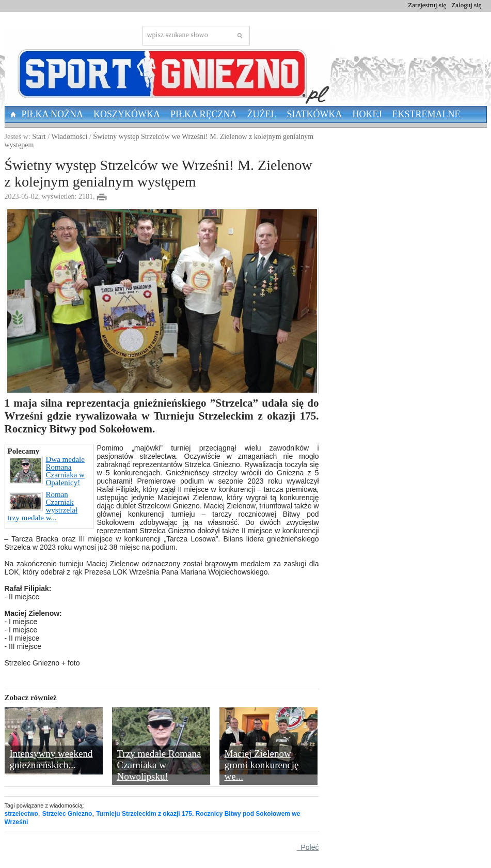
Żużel (262, 114)
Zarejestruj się (427, 5)
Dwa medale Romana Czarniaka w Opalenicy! (47, 471)
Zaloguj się (466, 5)
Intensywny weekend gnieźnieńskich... (51, 759)
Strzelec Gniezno (67, 814)
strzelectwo (21, 814)
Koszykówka (127, 114)
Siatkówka (315, 114)
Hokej (367, 114)
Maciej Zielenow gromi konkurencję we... (262, 765)
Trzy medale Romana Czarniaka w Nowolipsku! (159, 765)
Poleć (308, 847)
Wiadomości (69, 137)
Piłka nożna (53, 114)
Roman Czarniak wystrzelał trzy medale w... (43, 506)
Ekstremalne (426, 114)
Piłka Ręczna (204, 114)
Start (39, 137)
